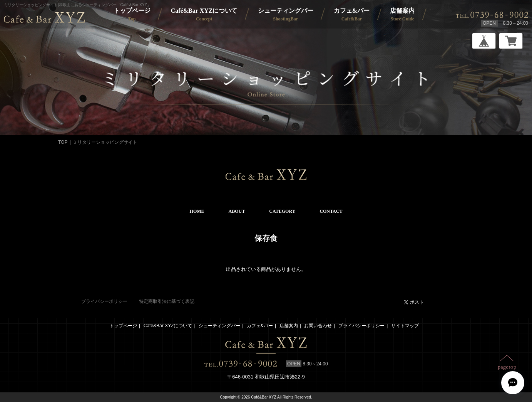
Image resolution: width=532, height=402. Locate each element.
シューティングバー (219, 326)
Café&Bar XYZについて (168, 326)
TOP (63, 142)
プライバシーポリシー (104, 301)
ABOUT (237, 211)
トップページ (123, 326)
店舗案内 (289, 326)
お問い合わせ (318, 326)
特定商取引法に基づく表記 (167, 301)
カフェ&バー (260, 326)
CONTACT (331, 211)
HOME (197, 211)
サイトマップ (405, 326)
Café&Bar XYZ (264, 397)
